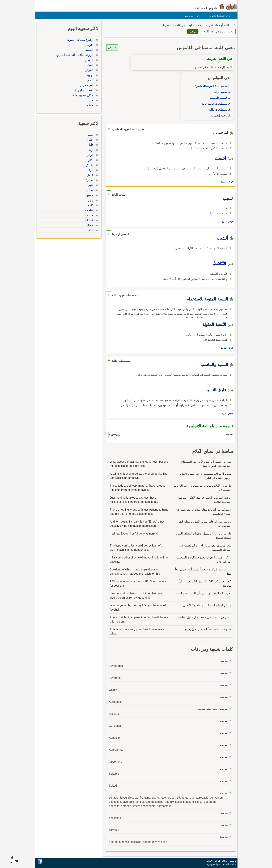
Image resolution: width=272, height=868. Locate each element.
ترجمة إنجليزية (218, 116)
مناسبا (223, 825)
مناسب (223, 661)
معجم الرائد (220, 92)
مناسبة (223, 837)
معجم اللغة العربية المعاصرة (210, 86)
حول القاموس (191, 16)
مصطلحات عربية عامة (214, 104)
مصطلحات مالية (217, 110)
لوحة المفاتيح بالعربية (219, 16)
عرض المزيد (226, 182)
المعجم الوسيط (218, 98)
